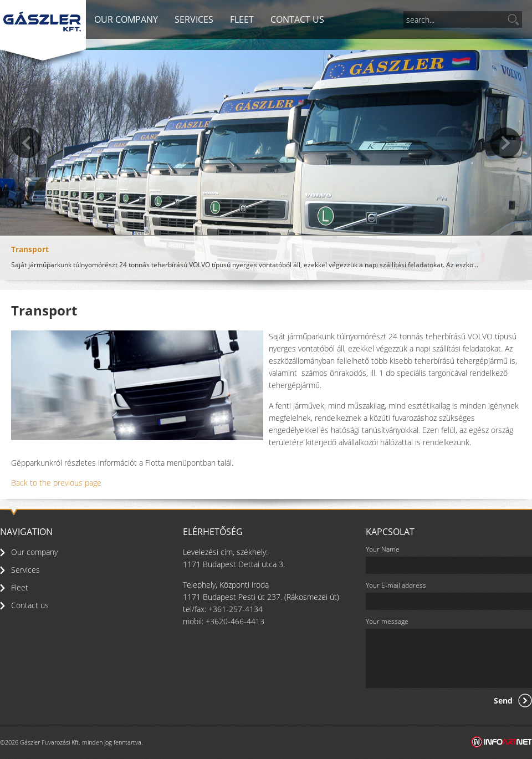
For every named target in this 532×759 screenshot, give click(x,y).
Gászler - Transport (42, 22)
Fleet (242, 19)
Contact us (297, 19)
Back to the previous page (56, 483)
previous (26, 143)
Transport (30, 249)
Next (506, 143)
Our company (126, 19)
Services (194, 19)
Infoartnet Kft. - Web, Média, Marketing (502, 742)
